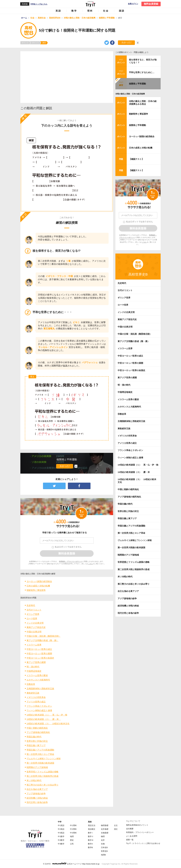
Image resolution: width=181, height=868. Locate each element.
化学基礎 (105, 829)
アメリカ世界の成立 (36, 702)
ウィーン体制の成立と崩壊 (39, 710)
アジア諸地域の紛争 (36, 794)
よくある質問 (132, 836)
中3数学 (61, 844)
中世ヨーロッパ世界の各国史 (40, 658)
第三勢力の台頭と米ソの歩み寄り (42, 785)
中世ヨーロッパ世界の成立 (39, 649)
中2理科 (73, 829)
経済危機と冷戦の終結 (37, 798)
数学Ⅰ (91, 833)
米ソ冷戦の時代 (34, 780)
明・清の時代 (33, 667)
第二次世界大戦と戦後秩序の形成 (42, 776)
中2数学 (61, 840)
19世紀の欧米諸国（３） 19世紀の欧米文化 (48, 724)
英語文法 (92, 825)
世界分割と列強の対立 (37, 741)
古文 (116, 825)
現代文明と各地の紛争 (37, 802)
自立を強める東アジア (37, 789)
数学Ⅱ (91, 836)
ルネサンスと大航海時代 (38, 680)
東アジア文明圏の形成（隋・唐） (42, 640)
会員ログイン (133, 4)
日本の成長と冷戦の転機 (38, 586)
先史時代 (31, 605)
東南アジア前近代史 (36, 627)
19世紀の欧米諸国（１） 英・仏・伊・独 (47, 715)
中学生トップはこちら (39, 4)
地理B (103, 855)
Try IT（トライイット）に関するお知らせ (143, 843)
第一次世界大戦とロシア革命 (40, 754)
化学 (103, 840)
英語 (58, 11)
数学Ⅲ (91, 840)
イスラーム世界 (34, 645)
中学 (60, 822)
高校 (90, 822)
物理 (103, 836)
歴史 (72, 840)
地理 (72, 836)
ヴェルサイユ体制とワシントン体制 (44, 759)
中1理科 (73, 825)
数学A (90, 844)
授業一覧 (130, 840)
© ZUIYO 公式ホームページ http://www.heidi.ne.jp (71, 864)
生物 (103, 844)
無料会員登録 (151, 4)
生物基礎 (105, 833)
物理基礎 (105, 825)
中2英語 (61, 829)
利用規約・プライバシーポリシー (71, 561)
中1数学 (61, 836)
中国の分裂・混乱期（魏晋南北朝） (44, 636)
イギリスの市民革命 (36, 697)
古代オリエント (34, 610)
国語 (122, 11)
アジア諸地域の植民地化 (38, 732)
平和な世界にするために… (142, 72)
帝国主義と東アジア (36, 745)
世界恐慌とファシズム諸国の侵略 (42, 772)
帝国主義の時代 (34, 737)
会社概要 (130, 829)
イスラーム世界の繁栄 (37, 675)
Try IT (90, 4)
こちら (91, 564)
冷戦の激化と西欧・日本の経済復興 (130, 94)
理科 (90, 11)
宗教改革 (31, 684)
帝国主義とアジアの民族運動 (40, 750)
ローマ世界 (32, 618)
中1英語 (61, 825)
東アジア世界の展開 (36, 662)
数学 (74, 11)
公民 (72, 844)
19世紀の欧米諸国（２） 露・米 (44, 719)
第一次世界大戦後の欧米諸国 (40, 763)
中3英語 (61, 833)
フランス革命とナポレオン (39, 706)
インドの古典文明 (35, 623)
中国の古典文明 (34, 632)
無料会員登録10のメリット (137, 825)
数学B (90, 847)
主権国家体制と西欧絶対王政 (40, 689)
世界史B (104, 851)
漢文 (116, 829)
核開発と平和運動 (137, 84)
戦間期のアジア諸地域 (37, 767)
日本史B (104, 847)
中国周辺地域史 (34, 671)
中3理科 (73, 833)
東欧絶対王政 (33, 693)
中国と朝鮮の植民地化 (37, 728)
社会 (106, 11)
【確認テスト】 (136, 159)
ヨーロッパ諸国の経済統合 (39, 581)
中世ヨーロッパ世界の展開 (39, 654)
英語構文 (92, 829)
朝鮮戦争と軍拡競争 (36, 590)
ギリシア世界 (33, 614)
